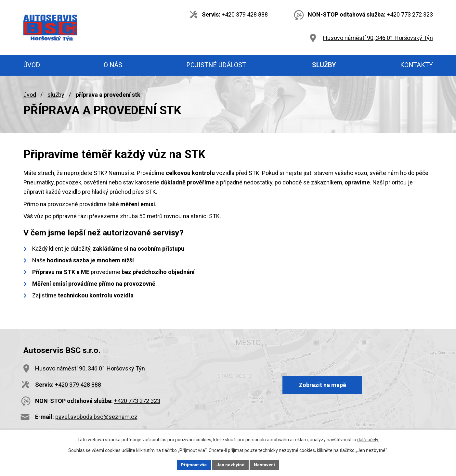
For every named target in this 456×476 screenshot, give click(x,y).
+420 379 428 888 (245, 14)
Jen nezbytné (231, 464)
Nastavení (266, 464)
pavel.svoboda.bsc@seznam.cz (96, 417)
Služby (56, 95)
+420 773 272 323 (410, 14)
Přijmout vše (193, 464)
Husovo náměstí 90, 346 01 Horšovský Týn (378, 38)
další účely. (368, 439)
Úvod (30, 95)
